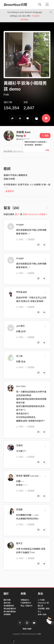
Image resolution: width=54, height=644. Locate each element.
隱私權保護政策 (10, 609)
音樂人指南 (42, 614)
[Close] (51, 12)
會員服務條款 (9, 606)
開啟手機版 (27, 629)
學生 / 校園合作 (26, 606)
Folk (6, 95)
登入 (17, 214)
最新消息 (7, 603)
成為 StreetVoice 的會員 (34, 214)
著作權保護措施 (10, 612)
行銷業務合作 (26, 603)
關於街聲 (7, 600)
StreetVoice (15, 5)
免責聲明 (7, 614)
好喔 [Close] (47, 150)
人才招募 (41, 600)
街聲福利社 (25, 600)
